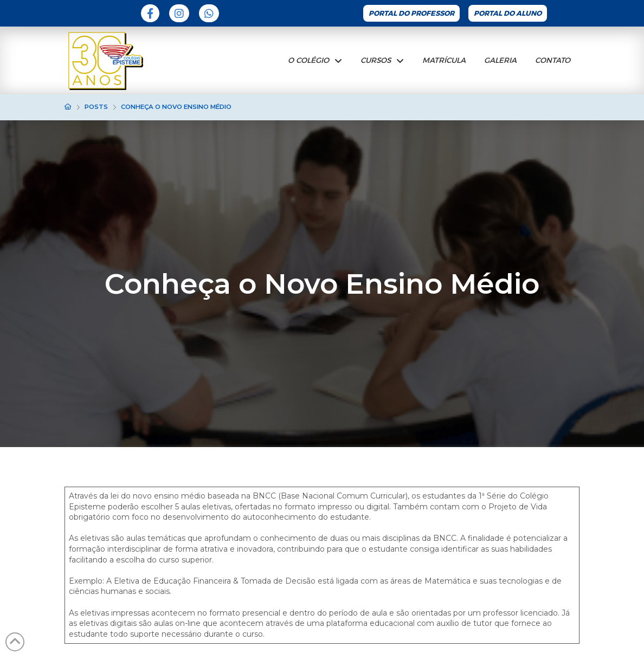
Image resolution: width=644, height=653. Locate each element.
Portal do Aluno (508, 13)
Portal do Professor (411, 13)
